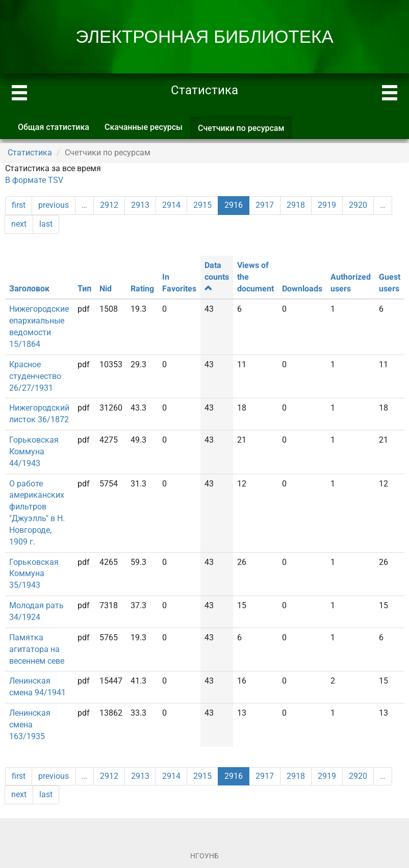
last (46, 224)
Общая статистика (54, 127)
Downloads (302, 289)
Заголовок (29, 289)
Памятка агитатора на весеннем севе (37, 649)
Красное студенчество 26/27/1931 (35, 376)
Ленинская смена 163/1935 (30, 725)
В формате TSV (34, 180)
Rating (142, 289)
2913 (140, 205)
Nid (106, 289)
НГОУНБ (205, 856)
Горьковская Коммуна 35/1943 (34, 574)
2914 (171, 205)
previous (54, 205)
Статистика (30, 153)
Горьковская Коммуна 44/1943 (34, 452)
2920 (358, 205)
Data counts (217, 276)
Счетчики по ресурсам (245, 131)
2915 (202, 205)
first (19, 205)
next (19, 224)
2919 (327, 205)
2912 (109, 205)
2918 (296, 205)
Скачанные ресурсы (144, 127)
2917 (265, 205)
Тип (84, 289)
